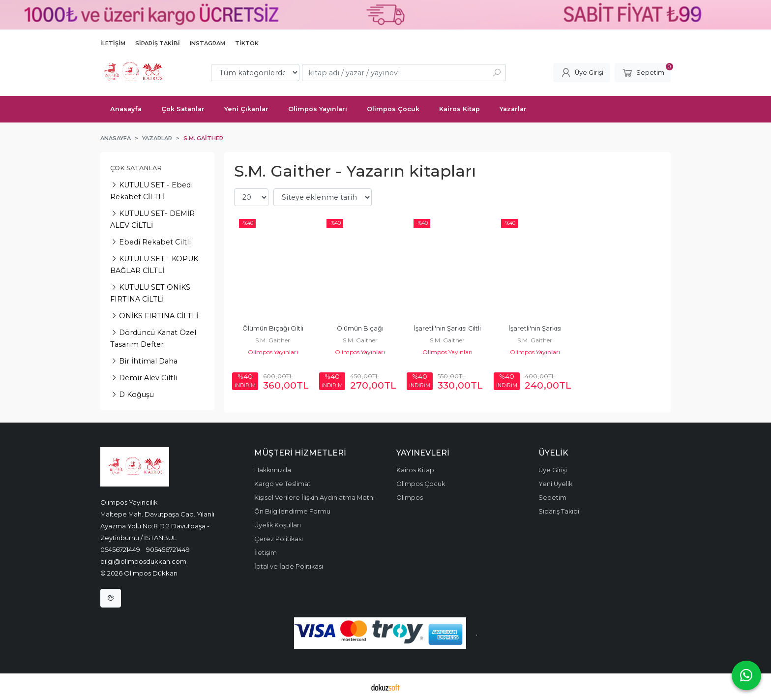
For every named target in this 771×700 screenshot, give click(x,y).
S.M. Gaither (273, 340)
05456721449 (120, 549)
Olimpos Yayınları (273, 352)
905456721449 (168, 549)
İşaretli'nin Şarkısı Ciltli (447, 328)
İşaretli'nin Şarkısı (535, 328)
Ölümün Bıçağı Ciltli (273, 328)
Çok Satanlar (136, 168)
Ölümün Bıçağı (360, 328)
